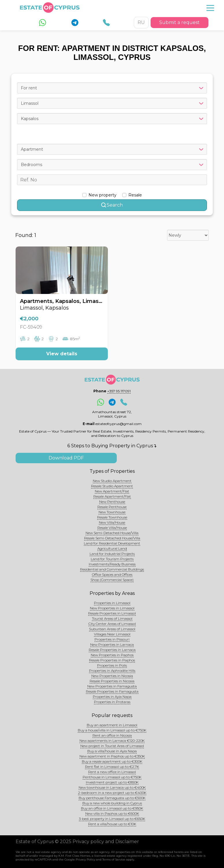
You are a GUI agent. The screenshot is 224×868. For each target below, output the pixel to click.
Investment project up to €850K (112, 782)
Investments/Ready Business (112, 564)
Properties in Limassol (112, 603)
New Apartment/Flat (112, 491)
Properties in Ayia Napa (112, 697)
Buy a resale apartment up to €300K (112, 761)
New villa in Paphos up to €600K (112, 813)
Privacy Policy (85, 859)
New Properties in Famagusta (112, 686)
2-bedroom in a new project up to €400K (112, 793)
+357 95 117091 (119, 391)
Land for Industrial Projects (112, 554)
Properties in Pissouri (112, 639)
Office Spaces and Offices (112, 574)
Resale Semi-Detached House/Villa (112, 538)
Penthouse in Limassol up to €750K (112, 777)
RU (141, 22)
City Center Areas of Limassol (112, 624)
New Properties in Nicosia (112, 676)
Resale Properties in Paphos (112, 660)
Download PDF (66, 458)
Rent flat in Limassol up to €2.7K (112, 767)
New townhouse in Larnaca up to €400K (112, 787)
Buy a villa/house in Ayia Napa (112, 751)
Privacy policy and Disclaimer (106, 842)
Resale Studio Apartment (112, 486)
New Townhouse (112, 512)
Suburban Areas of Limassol (112, 629)
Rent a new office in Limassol (112, 772)
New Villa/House (112, 522)
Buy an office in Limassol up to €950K (112, 808)
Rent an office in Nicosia (112, 735)
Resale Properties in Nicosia (112, 681)
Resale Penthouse (112, 507)
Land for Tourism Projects (112, 559)
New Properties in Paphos (112, 655)
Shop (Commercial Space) (112, 580)
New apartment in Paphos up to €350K (112, 756)
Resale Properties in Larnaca (112, 650)
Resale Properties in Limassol (112, 613)
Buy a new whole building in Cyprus (112, 803)
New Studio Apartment (112, 481)
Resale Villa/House (112, 528)
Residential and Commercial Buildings (112, 569)
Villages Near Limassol (112, 634)
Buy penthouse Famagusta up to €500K (112, 798)
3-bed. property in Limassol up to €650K (112, 819)
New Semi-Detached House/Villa (112, 533)
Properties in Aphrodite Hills (112, 671)
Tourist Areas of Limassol (112, 618)
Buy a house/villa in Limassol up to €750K (112, 730)
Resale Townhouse (112, 517)
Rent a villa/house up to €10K (112, 824)
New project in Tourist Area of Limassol (112, 746)
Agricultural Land (112, 548)
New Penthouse (112, 502)
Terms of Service (114, 859)
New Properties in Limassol (112, 608)
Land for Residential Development (112, 543)
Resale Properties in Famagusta (112, 691)
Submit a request (179, 22)
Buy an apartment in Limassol (112, 725)
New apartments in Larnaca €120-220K (112, 741)
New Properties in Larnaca (112, 644)
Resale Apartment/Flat (112, 496)
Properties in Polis (112, 665)
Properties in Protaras (112, 702)
